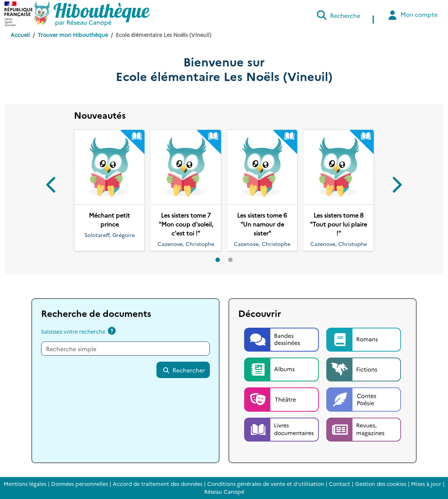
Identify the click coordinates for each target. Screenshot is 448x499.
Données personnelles (80, 484)
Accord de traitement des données (158, 484)
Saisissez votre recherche (73, 331)
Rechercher (184, 370)
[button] (52, 186)
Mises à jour (426, 484)
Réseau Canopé (224, 492)
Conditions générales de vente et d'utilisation (266, 484)
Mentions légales (25, 484)
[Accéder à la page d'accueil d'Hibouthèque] (92, 14)
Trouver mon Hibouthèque (73, 35)
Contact (340, 484)
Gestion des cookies (381, 484)
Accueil (20, 35)
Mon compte (412, 15)
